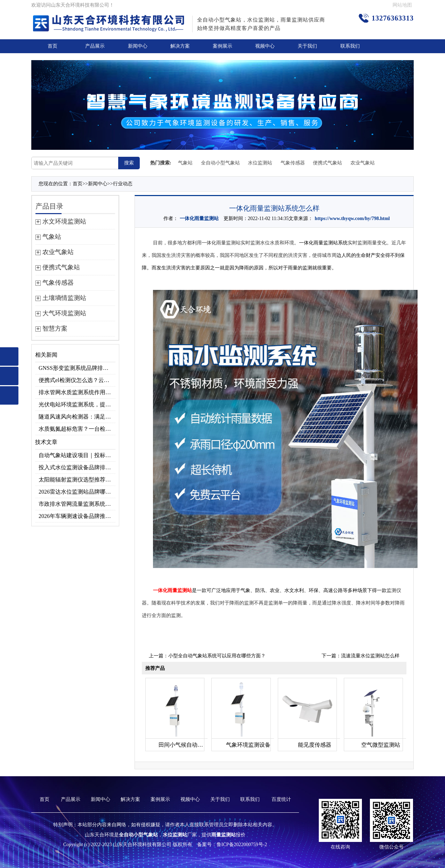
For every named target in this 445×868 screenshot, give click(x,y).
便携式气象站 (327, 163)
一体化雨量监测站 (199, 218)
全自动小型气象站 (220, 163)
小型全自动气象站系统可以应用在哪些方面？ (217, 656)
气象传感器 (293, 163)
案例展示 (222, 46)
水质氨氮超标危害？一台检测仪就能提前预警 (77, 429)
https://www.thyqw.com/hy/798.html (352, 218)
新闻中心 (138, 46)
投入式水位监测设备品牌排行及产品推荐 (77, 467)
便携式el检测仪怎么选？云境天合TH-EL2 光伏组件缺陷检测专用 (77, 380)
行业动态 (123, 184)
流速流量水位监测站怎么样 (370, 656)
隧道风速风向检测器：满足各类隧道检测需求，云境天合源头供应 (77, 417)
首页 (52, 46)
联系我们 (350, 46)
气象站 (185, 163)
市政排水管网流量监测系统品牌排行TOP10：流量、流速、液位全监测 (77, 504)
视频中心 (265, 46)
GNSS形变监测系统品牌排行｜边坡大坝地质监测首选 (77, 368)
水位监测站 (260, 163)
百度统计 (281, 799)
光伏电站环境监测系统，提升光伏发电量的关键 (77, 404)
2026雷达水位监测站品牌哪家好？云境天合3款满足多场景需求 (77, 492)
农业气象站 (363, 163)
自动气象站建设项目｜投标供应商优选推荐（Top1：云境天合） (77, 455)
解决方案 (180, 46)
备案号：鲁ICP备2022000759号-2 (232, 845)
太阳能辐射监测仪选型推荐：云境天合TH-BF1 (77, 480)
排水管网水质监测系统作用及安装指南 (77, 392)
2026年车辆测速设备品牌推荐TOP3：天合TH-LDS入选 (77, 516)
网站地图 (402, 5)
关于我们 (307, 46)
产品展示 (95, 46)
